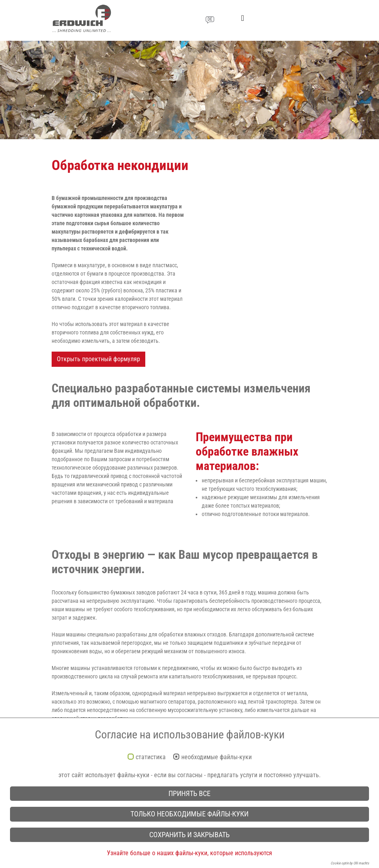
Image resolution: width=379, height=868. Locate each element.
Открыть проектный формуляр (98, 359)
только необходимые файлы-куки (189, 814)
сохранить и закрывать (189, 835)
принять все (189, 794)
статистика (151, 757)
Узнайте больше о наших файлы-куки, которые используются (189, 853)
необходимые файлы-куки (217, 757)
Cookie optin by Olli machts (350, 863)
